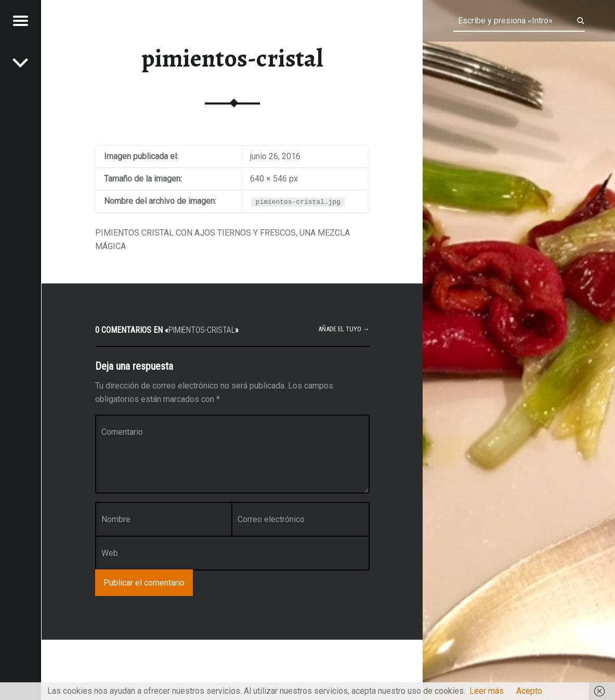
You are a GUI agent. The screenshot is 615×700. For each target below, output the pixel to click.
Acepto (529, 691)
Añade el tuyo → (344, 329)
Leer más (487, 691)
